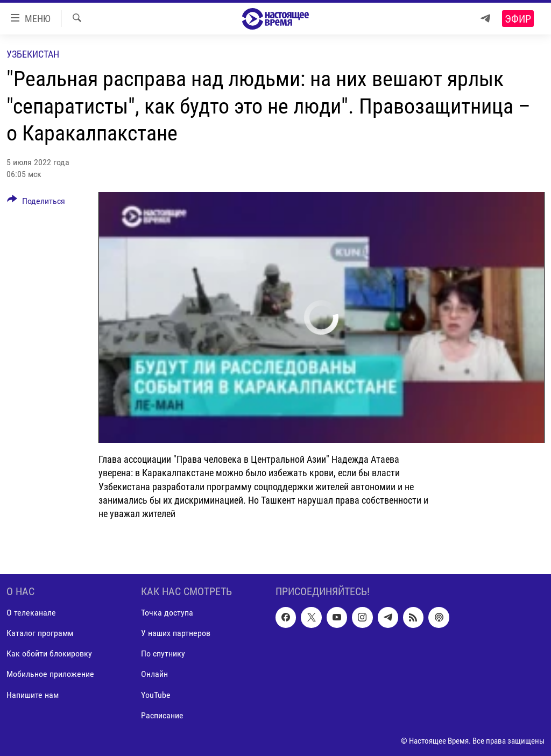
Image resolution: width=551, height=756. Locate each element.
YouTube (156, 695)
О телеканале (31, 613)
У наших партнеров (176, 634)
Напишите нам (33, 695)
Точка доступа (167, 613)
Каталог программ (40, 634)
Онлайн (154, 674)
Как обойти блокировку (49, 654)
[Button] (36, 203)
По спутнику (163, 654)
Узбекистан (33, 54)
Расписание (162, 715)
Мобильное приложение (50, 674)
